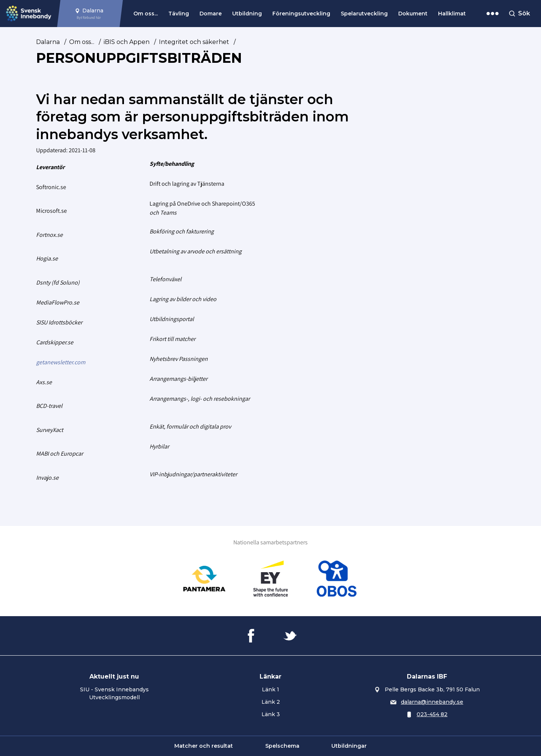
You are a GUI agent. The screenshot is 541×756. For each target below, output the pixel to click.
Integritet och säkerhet (194, 42)
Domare (211, 14)
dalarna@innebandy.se (432, 702)
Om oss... (146, 14)
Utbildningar (349, 746)
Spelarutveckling (364, 14)
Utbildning (247, 14)
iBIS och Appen (127, 42)
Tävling (179, 14)
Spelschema (282, 746)
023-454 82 (432, 714)
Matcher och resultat (204, 746)
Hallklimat (452, 14)
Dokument (413, 14)
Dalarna (48, 42)
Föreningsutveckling (301, 14)
